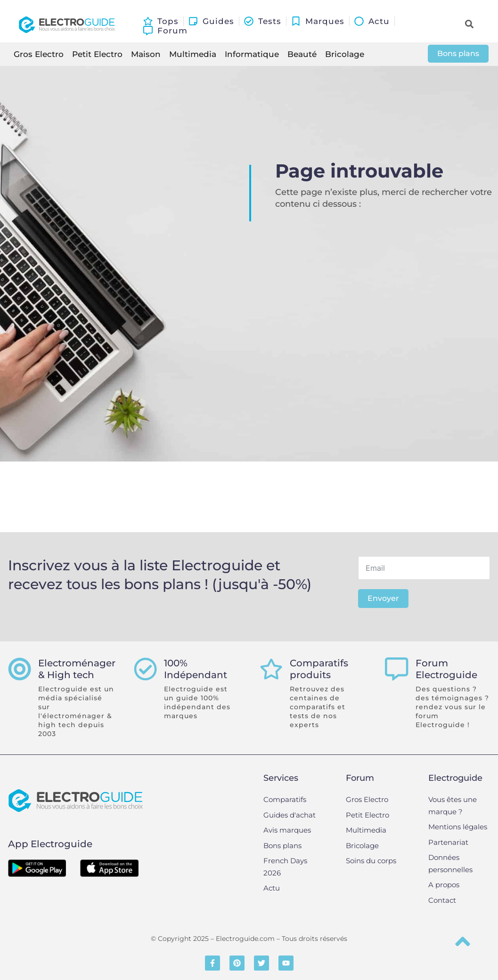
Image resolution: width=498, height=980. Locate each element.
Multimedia (193, 54)
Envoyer (383, 598)
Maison (146, 54)
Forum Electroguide (446, 669)
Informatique (252, 54)
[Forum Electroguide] (397, 669)
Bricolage (345, 54)
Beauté (302, 54)
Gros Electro (39, 54)
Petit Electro (97, 54)
